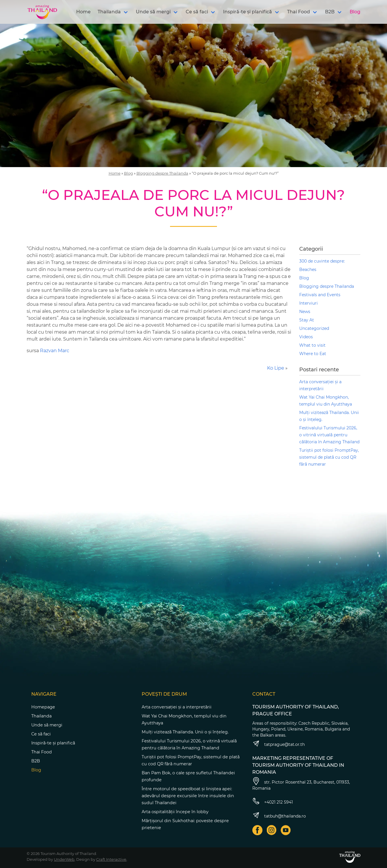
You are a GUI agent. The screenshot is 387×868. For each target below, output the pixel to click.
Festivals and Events (320, 295)
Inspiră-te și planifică (248, 12)
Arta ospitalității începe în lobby (175, 812)
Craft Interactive (111, 859)
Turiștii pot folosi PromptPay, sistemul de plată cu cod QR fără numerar (329, 457)
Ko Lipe (276, 368)
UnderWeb (64, 859)
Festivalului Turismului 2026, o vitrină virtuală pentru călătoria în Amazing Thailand (329, 435)
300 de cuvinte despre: (322, 261)
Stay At (307, 320)
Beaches (308, 270)
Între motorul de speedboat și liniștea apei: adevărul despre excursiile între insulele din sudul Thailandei (188, 796)
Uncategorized (314, 328)
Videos (306, 337)
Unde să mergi (153, 12)
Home (83, 12)
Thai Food (299, 12)
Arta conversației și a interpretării (177, 707)
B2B (330, 12)
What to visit (312, 345)
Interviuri (308, 303)
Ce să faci (197, 12)
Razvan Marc (55, 351)
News (305, 312)
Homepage (43, 707)
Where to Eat (313, 354)
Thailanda (109, 12)
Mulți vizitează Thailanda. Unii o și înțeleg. (185, 732)
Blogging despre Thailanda (162, 173)
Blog (355, 12)
